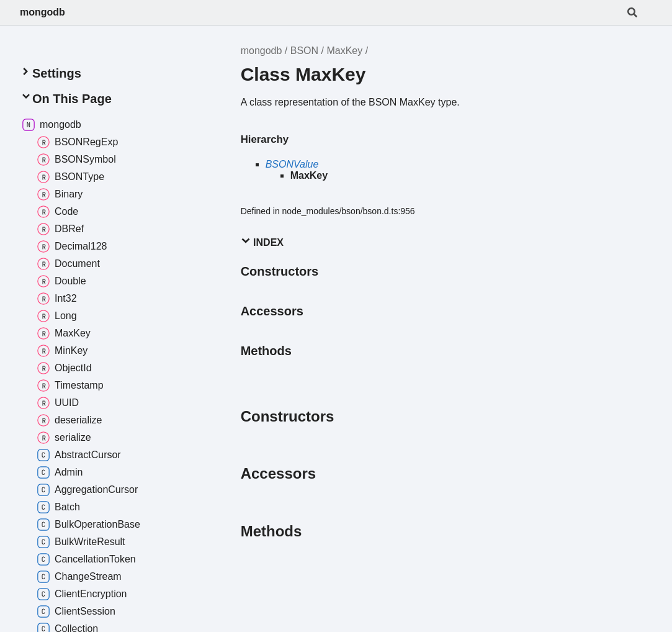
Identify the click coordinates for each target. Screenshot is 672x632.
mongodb (43, 12)
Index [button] (262, 242)
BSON (304, 51)
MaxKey (344, 51)
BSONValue (292, 164)
